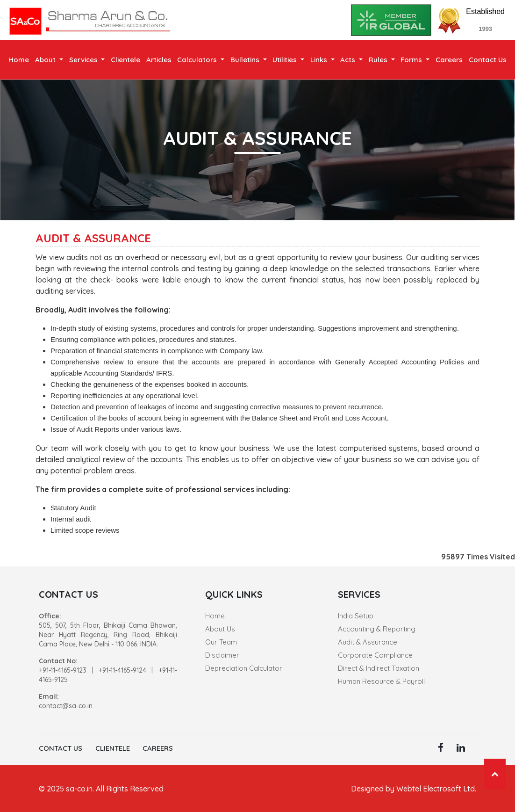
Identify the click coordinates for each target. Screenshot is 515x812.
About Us (220, 629)
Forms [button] (412, 60)
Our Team (221, 642)
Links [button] (320, 60)
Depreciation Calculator (244, 668)
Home (19, 60)
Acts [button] (349, 60)
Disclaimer (222, 655)
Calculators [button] (198, 60)
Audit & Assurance (368, 642)
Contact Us (488, 60)
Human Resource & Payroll (381, 681)
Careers (449, 60)
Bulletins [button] (246, 60)
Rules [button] (379, 60)
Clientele (125, 60)
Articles (159, 60)
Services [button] (84, 60)
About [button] (46, 60)
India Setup (356, 616)
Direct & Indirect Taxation (379, 668)
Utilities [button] (286, 60)
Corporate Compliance (375, 655)
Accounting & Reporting (377, 629)
